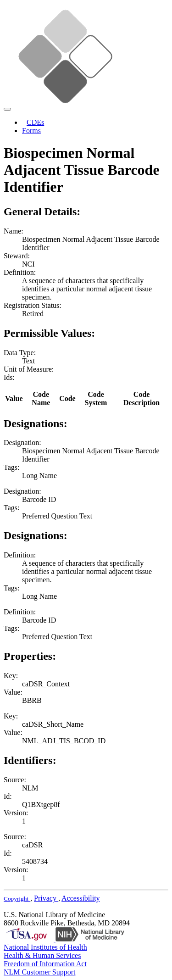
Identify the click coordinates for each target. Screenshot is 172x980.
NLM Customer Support (39, 972)
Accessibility (81, 898)
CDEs (35, 122)
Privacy (46, 898)
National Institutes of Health (45, 947)
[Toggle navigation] (7, 109)
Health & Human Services (42, 955)
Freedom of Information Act (45, 964)
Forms (31, 131)
